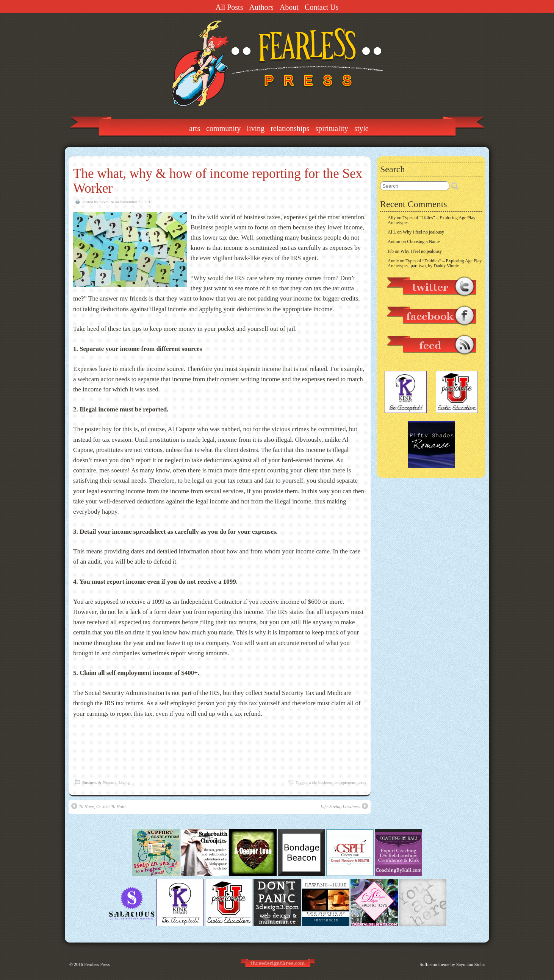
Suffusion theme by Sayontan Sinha (452, 964)
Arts (195, 128)
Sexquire (106, 202)
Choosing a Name (423, 241)
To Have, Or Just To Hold (98, 806)
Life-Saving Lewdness (344, 806)
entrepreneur (345, 782)
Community (223, 128)
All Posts (229, 7)
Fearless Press (97, 964)
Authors (261, 7)
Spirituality (332, 128)
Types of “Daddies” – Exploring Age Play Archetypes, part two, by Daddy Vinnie (435, 263)
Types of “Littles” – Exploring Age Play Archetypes (432, 220)
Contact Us (322, 7)
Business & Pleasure (99, 782)
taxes (362, 782)
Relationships (290, 128)
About (289, 7)
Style (362, 128)
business (325, 782)
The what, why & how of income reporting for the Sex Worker (218, 181)
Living (256, 128)
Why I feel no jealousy (423, 232)
